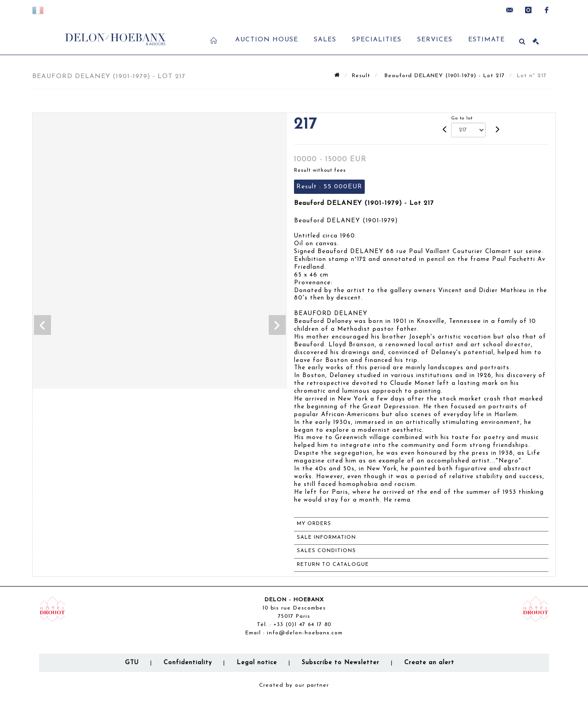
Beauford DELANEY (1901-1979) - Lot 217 (444, 76)
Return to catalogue (333, 565)
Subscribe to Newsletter (341, 663)
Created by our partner (294, 685)
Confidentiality (188, 663)
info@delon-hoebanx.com (305, 633)
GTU (132, 663)
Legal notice (257, 663)
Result (361, 76)
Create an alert (429, 663)
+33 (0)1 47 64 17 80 (302, 625)
